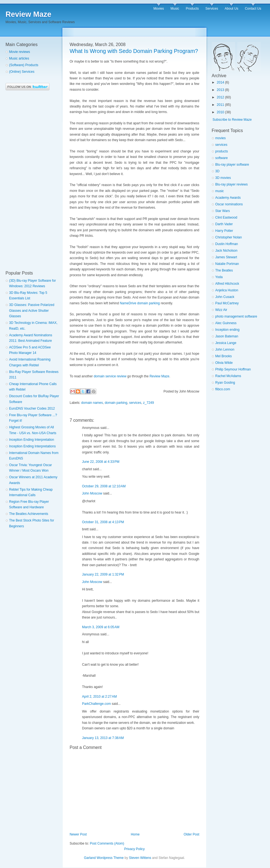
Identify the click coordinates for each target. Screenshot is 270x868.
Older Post (191, 834)
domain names (92, 403)
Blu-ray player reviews (231, 184)
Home (135, 834)
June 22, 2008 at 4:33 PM (101, 462)
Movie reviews (20, 52)
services (135, 403)
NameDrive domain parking (140, 303)
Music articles (19, 58)
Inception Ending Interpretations (32, 446)
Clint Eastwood (226, 217)
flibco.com (223, 389)
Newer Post (78, 834)
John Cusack (225, 297)
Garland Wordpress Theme (104, 858)
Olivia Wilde (224, 363)
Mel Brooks (223, 356)
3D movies (223, 178)
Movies (159, 9)
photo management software (236, 316)
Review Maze (28, 14)
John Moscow (92, 493)
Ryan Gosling (225, 383)
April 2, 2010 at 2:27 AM (99, 697)
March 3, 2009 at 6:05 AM (101, 627)
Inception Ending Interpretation (32, 440)
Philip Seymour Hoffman (233, 369)
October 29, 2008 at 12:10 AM (104, 486)
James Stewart (226, 257)
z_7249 (148, 403)
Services (212, 9)
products (222, 151)
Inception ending (227, 330)
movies (220, 138)
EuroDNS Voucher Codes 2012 (32, 409)
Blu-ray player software (232, 165)
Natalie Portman (227, 264)
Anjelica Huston (227, 290)
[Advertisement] (28, 181)
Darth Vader (224, 224)
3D (217, 171)
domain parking (116, 403)
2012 (221, 97)
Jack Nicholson (226, 251)
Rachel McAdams (228, 376)
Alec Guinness (226, 323)
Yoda (219, 277)
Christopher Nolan (229, 237)
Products (192, 9)
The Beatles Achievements (29, 514)
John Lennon (225, 350)
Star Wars (223, 211)
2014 (221, 82)
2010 (221, 112)
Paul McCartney (227, 303)
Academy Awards (228, 198)
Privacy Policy (134, 849)
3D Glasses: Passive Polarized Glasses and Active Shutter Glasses (32, 311)
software (221, 158)
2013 (221, 90)
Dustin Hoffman (227, 244)
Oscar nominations (229, 204)
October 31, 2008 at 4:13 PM (103, 522)
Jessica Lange (226, 343)
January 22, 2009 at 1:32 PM (103, 574)
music (219, 191)
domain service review (110, 376)
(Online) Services (22, 72)
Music (175, 9)
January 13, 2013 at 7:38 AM (103, 738)
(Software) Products (24, 65)
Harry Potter (224, 231)
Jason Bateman (227, 336)
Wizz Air (221, 310)
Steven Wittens (140, 858)
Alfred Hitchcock (227, 284)
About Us (231, 9)
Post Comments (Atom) (107, 843)
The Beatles (224, 270)
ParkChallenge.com (96, 704)
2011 (221, 105)
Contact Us (253, 9)
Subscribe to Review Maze (232, 120)
